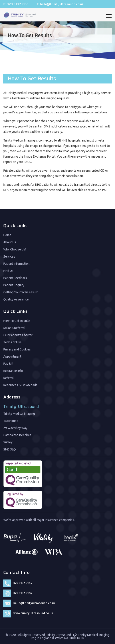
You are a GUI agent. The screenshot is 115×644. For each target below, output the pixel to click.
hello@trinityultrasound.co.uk (62, 4)
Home (7, 235)
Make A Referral (14, 328)
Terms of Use (12, 342)
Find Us (8, 271)
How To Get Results (17, 321)
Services (9, 256)
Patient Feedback (15, 278)
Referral (9, 378)
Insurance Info (13, 371)
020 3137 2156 (23, 593)
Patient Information (16, 264)
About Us (10, 242)
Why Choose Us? (15, 249)
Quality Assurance (16, 299)
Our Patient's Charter (18, 335)
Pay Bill (8, 364)
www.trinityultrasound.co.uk (33, 613)
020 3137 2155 (17, 4)
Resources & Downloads (20, 385)
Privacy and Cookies (17, 349)
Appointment (12, 356)
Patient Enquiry (14, 285)
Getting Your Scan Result (20, 292)
